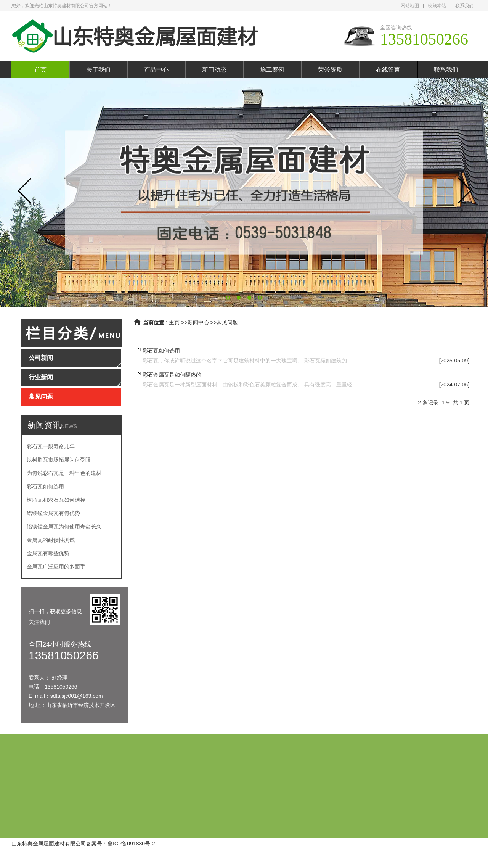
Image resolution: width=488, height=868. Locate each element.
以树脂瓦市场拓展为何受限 (59, 460)
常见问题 (227, 322)
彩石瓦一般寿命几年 (51, 446)
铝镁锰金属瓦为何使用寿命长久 (64, 527)
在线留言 (388, 70)
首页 (40, 70)
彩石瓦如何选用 (45, 486)
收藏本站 (437, 6)
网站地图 (410, 6)
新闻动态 (214, 70)
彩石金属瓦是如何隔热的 (172, 375)
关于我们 (98, 70)
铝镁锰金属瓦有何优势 (53, 513)
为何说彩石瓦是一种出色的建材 (64, 473)
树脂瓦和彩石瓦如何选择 (56, 500)
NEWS (69, 426)
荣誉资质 (330, 70)
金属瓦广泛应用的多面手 (56, 567)
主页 (174, 322)
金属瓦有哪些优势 (48, 553)
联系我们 (464, 6)
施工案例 (272, 70)
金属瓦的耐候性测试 (51, 540)
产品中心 (156, 70)
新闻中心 (198, 322)
